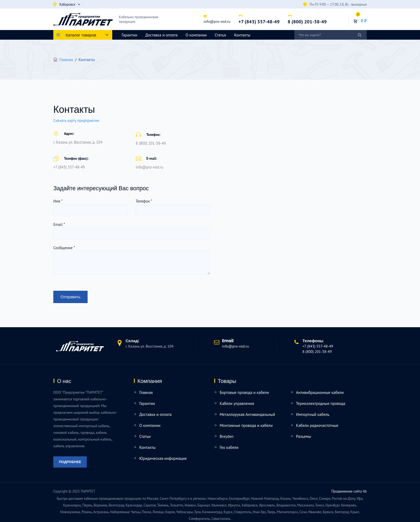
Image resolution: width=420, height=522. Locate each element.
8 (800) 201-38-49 (307, 22)
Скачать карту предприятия (76, 120)
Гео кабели (229, 447)
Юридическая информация (163, 458)
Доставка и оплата (161, 35)
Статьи (220, 35)
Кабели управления (237, 403)
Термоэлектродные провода (321, 403)
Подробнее (70, 462)
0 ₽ (364, 21)
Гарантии (129, 35)
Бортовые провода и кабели (244, 392)
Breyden (227, 436)
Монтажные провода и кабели (246, 425)
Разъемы (303, 436)
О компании (196, 35)
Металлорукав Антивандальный (247, 414)
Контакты (242, 35)
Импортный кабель (313, 414)
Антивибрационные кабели (320, 392)
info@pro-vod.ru (217, 21)
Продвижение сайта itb (349, 491)
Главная (66, 60)
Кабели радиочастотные (317, 425)
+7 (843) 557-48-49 (259, 22)
